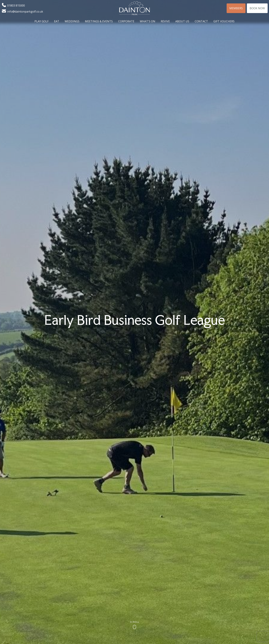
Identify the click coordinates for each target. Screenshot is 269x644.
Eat (57, 21)
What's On (148, 21)
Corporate (126, 21)
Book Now (257, 8)
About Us (182, 21)
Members (236, 8)
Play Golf (42, 21)
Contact (201, 21)
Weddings (72, 21)
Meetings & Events (99, 21)
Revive (165, 21)
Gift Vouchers (224, 21)
